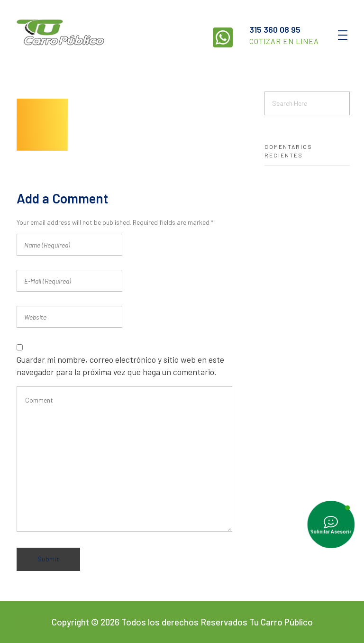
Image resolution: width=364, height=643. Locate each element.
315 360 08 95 (275, 29)
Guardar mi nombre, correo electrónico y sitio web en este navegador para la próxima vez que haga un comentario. (120, 366)
